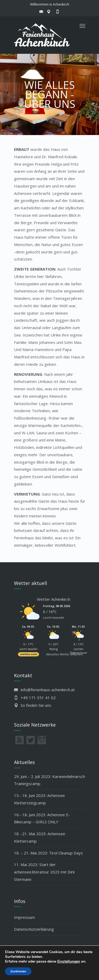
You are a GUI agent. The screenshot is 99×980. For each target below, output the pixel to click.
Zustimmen (18, 971)
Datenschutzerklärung (34, 929)
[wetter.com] (29, 655)
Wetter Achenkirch (54, 599)
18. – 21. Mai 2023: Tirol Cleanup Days (48, 853)
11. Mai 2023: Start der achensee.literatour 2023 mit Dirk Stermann (44, 872)
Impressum (24, 917)
